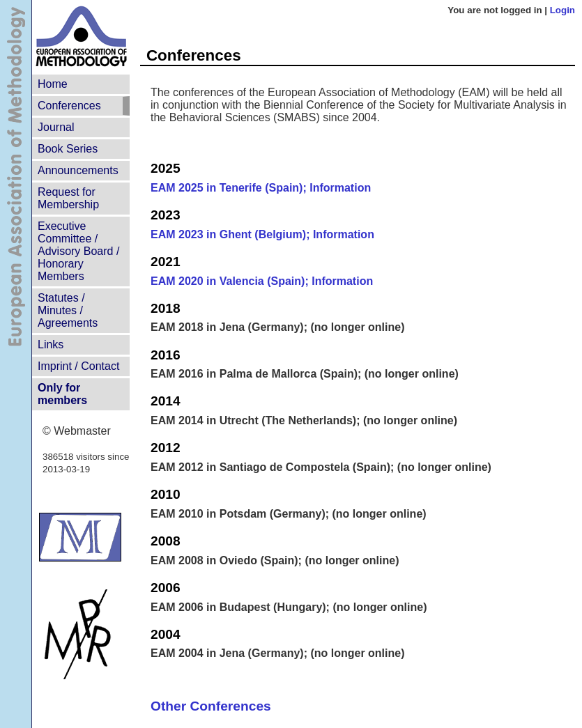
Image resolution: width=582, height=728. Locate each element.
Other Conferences (211, 706)
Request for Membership (68, 198)
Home (53, 84)
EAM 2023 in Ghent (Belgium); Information (262, 234)
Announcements (78, 170)
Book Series (68, 149)
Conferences (69, 106)
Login (562, 10)
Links (51, 344)
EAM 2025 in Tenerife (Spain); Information (261, 188)
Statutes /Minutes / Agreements (68, 310)
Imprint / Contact (78, 366)
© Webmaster (77, 431)
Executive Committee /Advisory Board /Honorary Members (78, 251)
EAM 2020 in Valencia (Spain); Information (262, 281)
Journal (56, 127)
